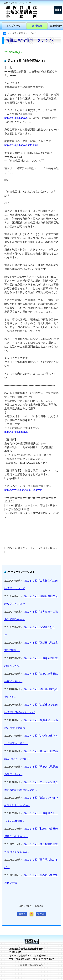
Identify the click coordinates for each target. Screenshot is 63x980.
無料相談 (37, 26)
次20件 (41, 914)
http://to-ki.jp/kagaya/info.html (21, 145)
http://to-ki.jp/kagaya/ (16, 118)
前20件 (22, 914)
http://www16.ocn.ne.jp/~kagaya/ (23, 490)
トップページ (14, 26)
